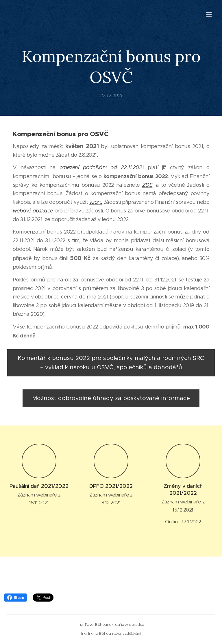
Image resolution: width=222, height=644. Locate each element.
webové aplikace (33, 211)
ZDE (147, 185)
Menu (209, 15)
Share (16, 598)
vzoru (96, 202)
